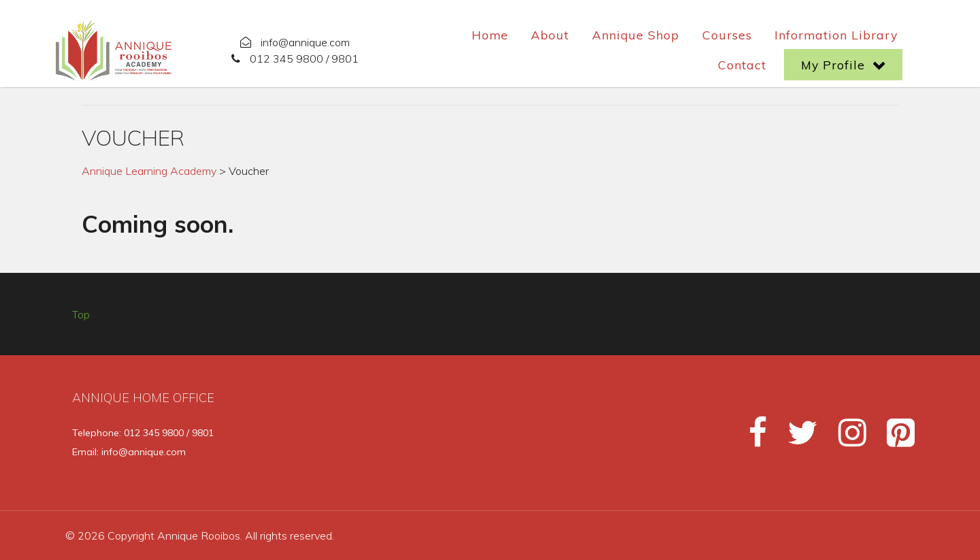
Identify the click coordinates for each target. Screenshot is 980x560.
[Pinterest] (893, 438)
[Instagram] (846, 438)
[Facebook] (752, 438)
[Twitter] (797, 438)
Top (81, 314)
